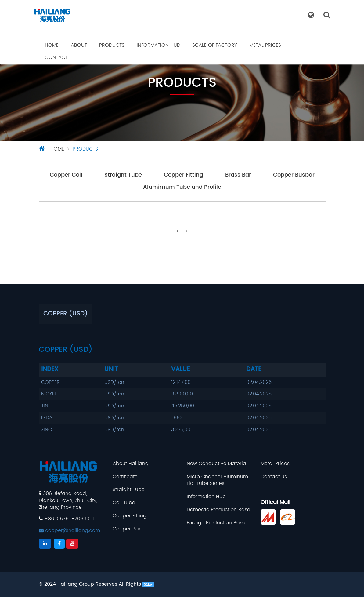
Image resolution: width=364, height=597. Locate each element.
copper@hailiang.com (69, 530)
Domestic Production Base (218, 510)
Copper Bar (127, 529)
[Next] (186, 231)
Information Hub (158, 45)
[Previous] (178, 231)
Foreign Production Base (216, 523)
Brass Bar (238, 175)
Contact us (274, 477)
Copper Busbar (294, 175)
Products (112, 45)
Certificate (125, 477)
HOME (57, 149)
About (79, 45)
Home (52, 45)
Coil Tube (124, 503)
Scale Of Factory (215, 45)
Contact (56, 57)
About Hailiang (131, 464)
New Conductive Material (217, 464)
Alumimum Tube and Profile (182, 187)
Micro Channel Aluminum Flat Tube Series (217, 480)
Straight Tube (123, 175)
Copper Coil (66, 175)
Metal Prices (265, 45)
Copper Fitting (184, 175)
